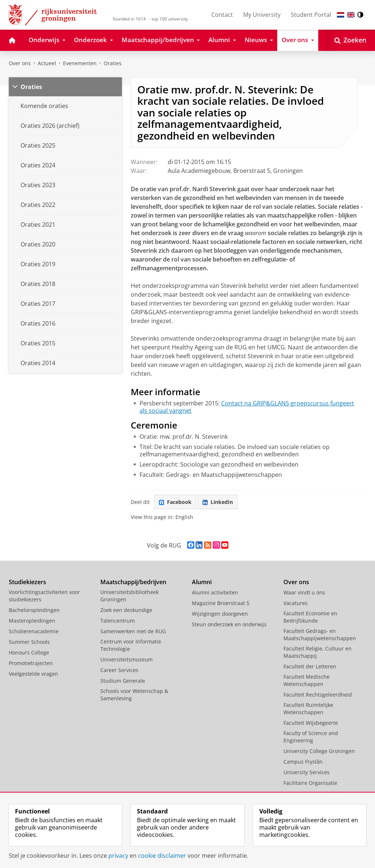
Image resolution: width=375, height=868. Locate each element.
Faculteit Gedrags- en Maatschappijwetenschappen (320, 635)
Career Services (119, 670)
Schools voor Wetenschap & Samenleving (134, 695)
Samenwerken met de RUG (133, 631)
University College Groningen (319, 751)
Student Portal (311, 15)
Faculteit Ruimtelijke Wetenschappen (308, 709)
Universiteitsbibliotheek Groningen (129, 596)
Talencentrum (118, 621)
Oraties (113, 63)
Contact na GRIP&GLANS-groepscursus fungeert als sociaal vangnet (247, 407)
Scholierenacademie (34, 631)
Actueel (47, 63)
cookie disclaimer (162, 856)
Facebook (175, 502)
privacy (118, 856)
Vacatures (296, 603)
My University (262, 15)
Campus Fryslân (303, 762)
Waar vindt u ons (304, 592)
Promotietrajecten (31, 663)
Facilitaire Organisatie (310, 783)
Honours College (29, 652)
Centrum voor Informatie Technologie (131, 645)
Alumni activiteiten (215, 592)
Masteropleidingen (32, 621)
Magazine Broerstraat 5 (221, 603)
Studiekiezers (27, 582)
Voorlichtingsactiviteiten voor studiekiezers (44, 596)
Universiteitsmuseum (127, 659)
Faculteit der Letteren (310, 666)
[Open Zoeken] (350, 40)
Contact (222, 15)
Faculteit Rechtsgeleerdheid (318, 695)
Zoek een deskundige (126, 610)
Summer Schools (29, 642)
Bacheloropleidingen (34, 610)
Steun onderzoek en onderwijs (229, 624)
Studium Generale (123, 681)
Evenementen (80, 63)
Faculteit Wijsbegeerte (311, 723)
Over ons (20, 63)
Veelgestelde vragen (34, 674)
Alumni (202, 582)
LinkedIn (218, 502)
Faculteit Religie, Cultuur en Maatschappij (318, 652)
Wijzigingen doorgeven (220, 614)
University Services (307, 772)
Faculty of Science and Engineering (311, 737)
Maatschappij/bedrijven (133, 582)
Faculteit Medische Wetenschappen (307, 680)
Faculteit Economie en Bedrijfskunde (310, 617)
